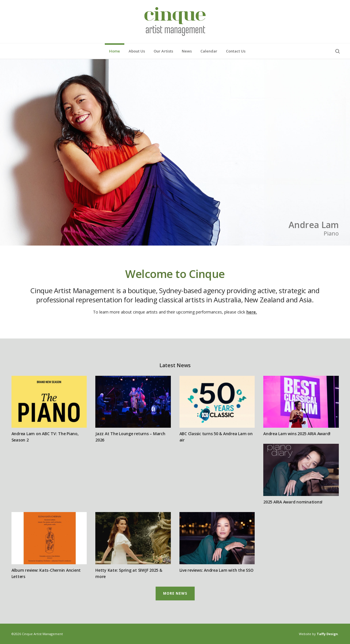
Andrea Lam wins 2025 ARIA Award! (297, 434)
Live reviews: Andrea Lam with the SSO (216, 570)
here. (252, 312)
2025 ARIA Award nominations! (293, 502)
